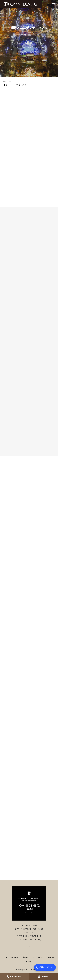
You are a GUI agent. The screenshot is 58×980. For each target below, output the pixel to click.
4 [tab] (34, 73)
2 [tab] (28, 73)
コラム (33, 957)
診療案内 (24, 957)
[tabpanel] (29, 39)
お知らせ (42, 957)
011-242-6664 (16, 977)
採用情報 (51, 957)
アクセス (29, 962)
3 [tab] (31, 73)
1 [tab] (24, 73)
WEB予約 (45, 977)
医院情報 (15, 957)
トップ (6, 957)
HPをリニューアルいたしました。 (19, 85)
